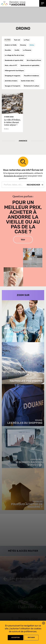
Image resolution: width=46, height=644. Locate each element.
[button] (44, 623)
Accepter (16, 637)
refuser (31, 637)
